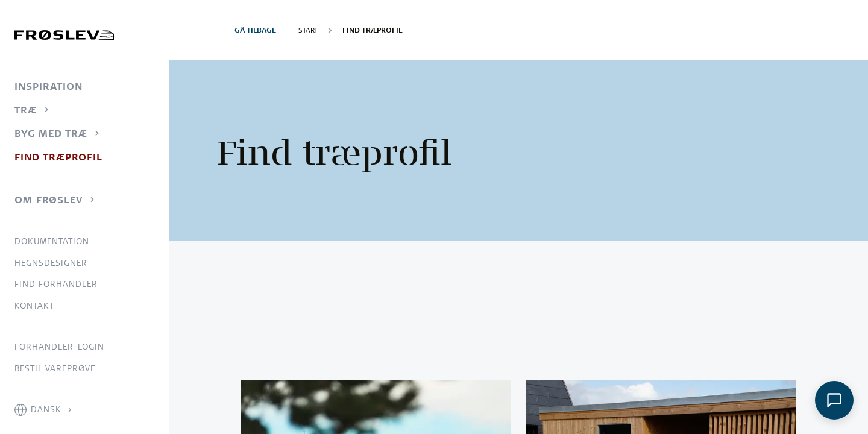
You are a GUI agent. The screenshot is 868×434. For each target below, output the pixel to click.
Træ (26, 110)
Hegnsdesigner (51, 263)
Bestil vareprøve (55, 368)
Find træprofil (58, 157)
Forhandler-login (59, 347)
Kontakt (34, 306)
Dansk (46, 409)
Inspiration (49, 86)
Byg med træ (51, 133)
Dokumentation (52, 241)
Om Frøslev (49, 200)
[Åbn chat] (834, 400)
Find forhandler (56, 284)
